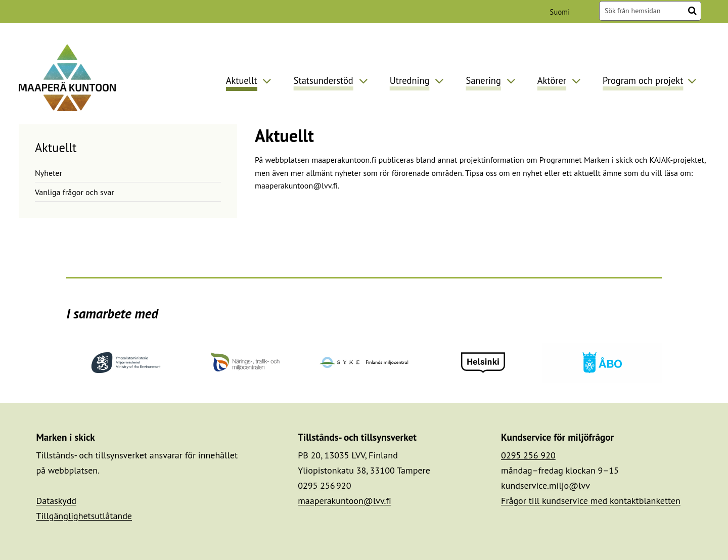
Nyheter (49, 173)
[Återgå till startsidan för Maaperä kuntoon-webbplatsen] (67, 78)
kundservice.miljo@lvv (545, 485)
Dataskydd (56, 501)
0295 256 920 (324, 485)
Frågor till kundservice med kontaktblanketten (591, 501)
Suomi (562, 12)
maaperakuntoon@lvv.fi (345, 501)
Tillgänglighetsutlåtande (84, 516)
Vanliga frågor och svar (75, 192)
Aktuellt (56, 148)
